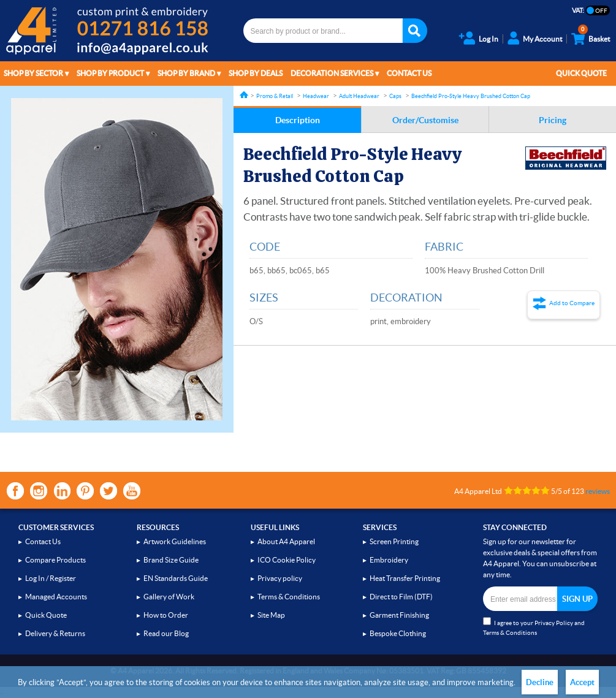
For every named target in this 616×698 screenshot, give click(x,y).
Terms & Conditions (289, 597)
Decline (540, 682)
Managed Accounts (56, 597)
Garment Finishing (399, 615)
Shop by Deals (256, 73)
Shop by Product (110, 73)
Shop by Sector (33, 73)
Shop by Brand (186, 73)
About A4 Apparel (286, 541)
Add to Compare (572, 303)
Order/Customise (425, 120)
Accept (582, 682)
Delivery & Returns (55, 633)
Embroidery (389, 560)
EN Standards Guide (176, 578)
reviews (598, 491)
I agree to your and (534, 627)
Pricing (553, 120)
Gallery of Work (169, 597)
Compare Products (55, 560)
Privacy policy (280, 578)
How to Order (166, 615)
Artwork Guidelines (175, 541)
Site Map (271, 615)
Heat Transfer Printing (405, 578)
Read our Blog (166, 633)
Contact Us (409, 73)
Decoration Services (332, 73)
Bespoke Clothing (398, 633)
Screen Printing (394, 541)
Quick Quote (581, 73)
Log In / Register (51, 578)
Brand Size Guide (171, 560)
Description (298, 120)
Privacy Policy (554, 623)
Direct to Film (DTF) (401, 597)
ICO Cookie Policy (287, 560)
